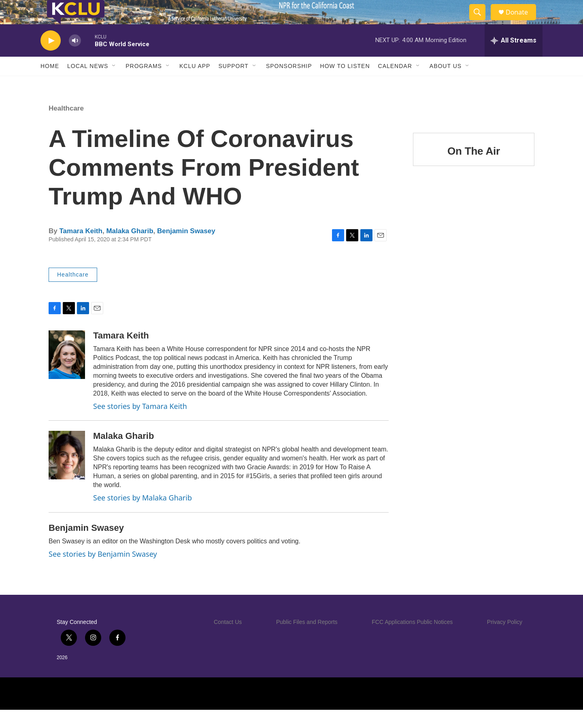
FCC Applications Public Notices (412, 640)
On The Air (474, 169)
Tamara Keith (81, 249)
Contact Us (228, 640)
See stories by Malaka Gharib (143, 516)
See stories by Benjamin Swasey (103, 572)
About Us (446, 84)
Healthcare (66, 127)
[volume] (75, 59)
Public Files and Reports (307, 640)
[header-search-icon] (481, 21)
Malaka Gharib (130, 249)
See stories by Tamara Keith (140, 424)
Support (233, 84)
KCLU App (195, 84)
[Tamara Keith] (67, 373)
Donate (522, 21)
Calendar (395, 84)
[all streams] (514, 59)
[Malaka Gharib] (67, 473)
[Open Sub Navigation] (114, 84)
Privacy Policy (505, 640)
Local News (88, 84)
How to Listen (345, 84)
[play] (51, 59)
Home (50, 84)
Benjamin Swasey (186, 249)
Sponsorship (289, 84)
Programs (144, 84)
